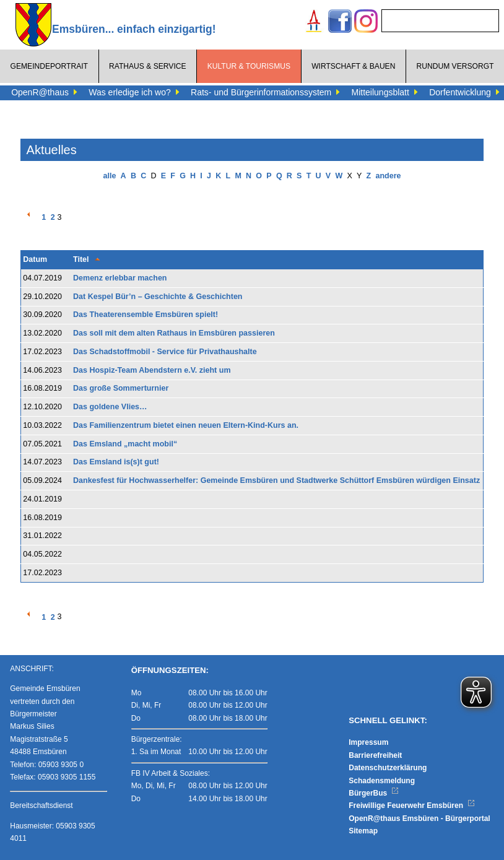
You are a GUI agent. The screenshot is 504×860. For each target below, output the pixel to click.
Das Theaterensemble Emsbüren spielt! (146, 315)
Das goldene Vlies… (110, 407)
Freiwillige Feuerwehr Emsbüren (412, 806)
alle (110, 176)
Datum (35, 259)
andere (388, 176)
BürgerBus (374, 793)
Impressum (368, 742)
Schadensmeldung (382, 781)
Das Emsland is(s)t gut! (116, 462)
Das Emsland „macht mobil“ (125, 444)
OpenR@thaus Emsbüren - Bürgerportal (419, 819)
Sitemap (363, 831)
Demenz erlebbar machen (120, 278)
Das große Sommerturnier (121, 388)
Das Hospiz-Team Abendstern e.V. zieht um (152, 370)
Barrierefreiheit (375, 755)
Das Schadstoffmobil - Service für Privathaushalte (165, 352)
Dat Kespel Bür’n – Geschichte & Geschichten (158, 297)
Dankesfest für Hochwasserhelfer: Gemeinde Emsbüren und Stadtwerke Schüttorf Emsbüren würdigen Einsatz (276, 480)
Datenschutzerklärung (388, 768)
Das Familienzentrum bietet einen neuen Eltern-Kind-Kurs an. (186, 425)
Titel (81, 259)
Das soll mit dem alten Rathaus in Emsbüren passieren (174, 333)
